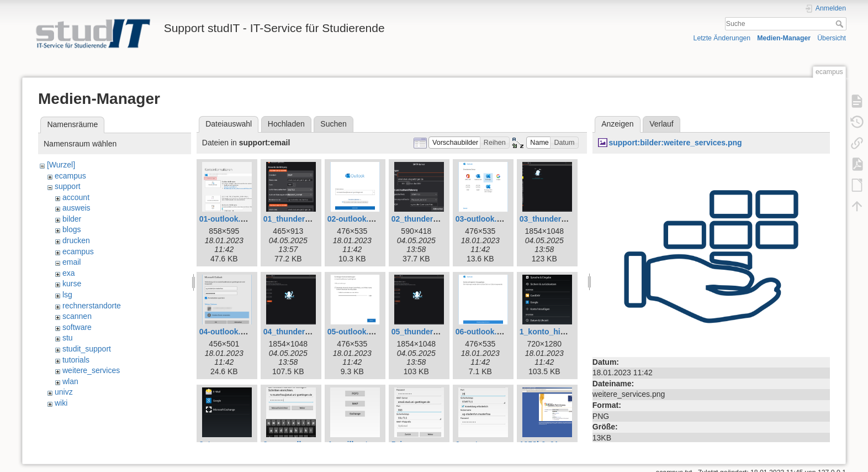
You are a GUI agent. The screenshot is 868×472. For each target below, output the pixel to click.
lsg (67, 295)
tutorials (76, 360)
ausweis (76, 208)
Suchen (333, 124)
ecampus (70, 176)
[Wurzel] (61, 165)
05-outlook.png (355, 332)
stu (68, 338)
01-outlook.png (227, 219)
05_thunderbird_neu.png (437, 332)
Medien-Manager (784, 38)
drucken (76, 240)
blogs (72, 229)
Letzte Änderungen (722, 38)
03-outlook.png (483, 219)
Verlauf (661, 124)
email (72, 262)
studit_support (87, 349)
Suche (841, 24)
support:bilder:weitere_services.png (675, 143)
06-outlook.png (483, 332)
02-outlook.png (355, 219)
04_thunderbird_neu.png (309, 332)
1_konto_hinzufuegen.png (567, 332)
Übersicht (832, 38)
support (68, 186)
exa (69, 273)
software (77, 327)
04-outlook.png (227, 332)
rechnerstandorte (92, 306)
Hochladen (286, 124)
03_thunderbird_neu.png (565, 219)
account (76, 197)
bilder (72, 219)
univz (64, 392)
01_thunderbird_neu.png (309, 219)
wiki (61, 403)
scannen (77, 316)
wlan (70, 381)
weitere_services (91, 370)
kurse (72, 284)
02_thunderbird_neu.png (437, 219)
